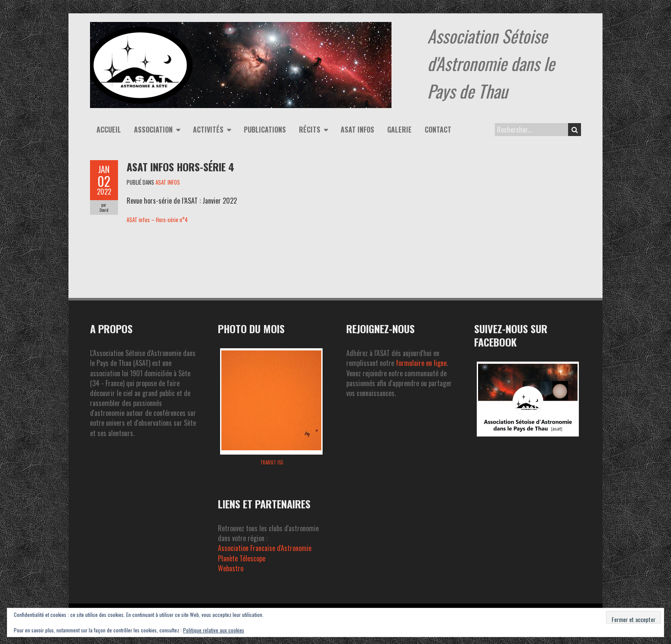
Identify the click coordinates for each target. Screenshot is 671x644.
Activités (208, 130)
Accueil (109, 130)
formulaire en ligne (421, 363)
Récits (310, 130)
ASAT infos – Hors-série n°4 (157, 220)
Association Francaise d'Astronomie (265, 548)
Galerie (399, 130)
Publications (265, 130)
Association (153, 130)
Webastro (231, 568)
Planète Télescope (242, 558)
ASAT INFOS (168, 182)
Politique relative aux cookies (214, 630)
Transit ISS (272, 462)
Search (575, 130)
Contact (438, 130)
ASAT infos (357, 130)
